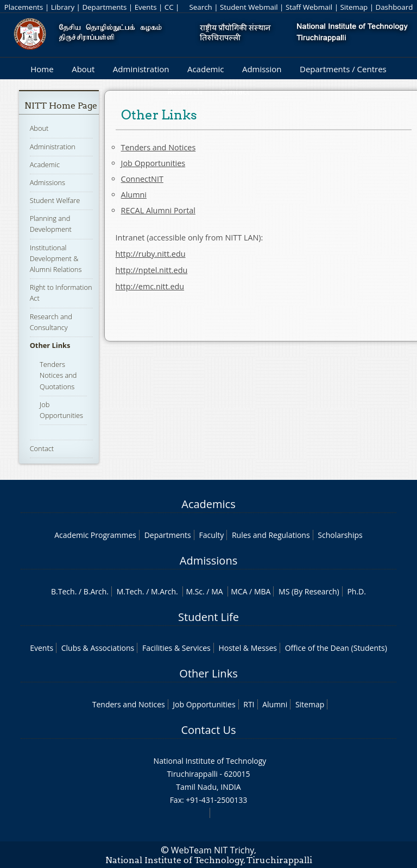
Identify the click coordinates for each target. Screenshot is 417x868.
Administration (141, 69)
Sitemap (354, 7)
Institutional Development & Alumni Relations (56, 258)
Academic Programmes (95, 535)
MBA (263, 591)
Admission (262, 69)
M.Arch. (165, 591)
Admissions (48, 182)
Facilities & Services (176, 648)
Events (146, 7)
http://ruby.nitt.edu (151, 254)
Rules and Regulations (271, 535)
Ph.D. (356, 591)
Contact (42, 448)
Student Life (208, 617)
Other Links (50, 345)
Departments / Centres (343, 69)
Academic (206, 69)
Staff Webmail (309, 7)
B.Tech (63, 591)
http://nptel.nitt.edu (152, 270)
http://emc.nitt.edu (150, 286)
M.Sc (194, 591)
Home (42, 69)
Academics (208, 504)
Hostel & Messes (248, 648)
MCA (239, 591)
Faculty (211, 535)
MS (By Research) (309, 591)
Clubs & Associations (98, 648)
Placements (24, 7)
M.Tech (129, 591)
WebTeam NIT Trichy (213, 850)
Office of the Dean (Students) (336, 648)
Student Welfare (55, 200)
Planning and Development (51, 224)
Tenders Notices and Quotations (58, 375)
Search (200, 7)
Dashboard (394, 7)
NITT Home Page (61, 106)
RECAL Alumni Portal (158, 210)
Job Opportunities (153, 163)
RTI (249, 704)
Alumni (134, 195)
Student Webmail (249, 7)
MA (217, 591)
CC (169, 7)
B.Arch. (96, 591)
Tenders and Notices (159, 147)
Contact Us (208, 730)
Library (63, 7)
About (83, 69)
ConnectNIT (142, 179)
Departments (104, 7)
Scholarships (340, 535)
